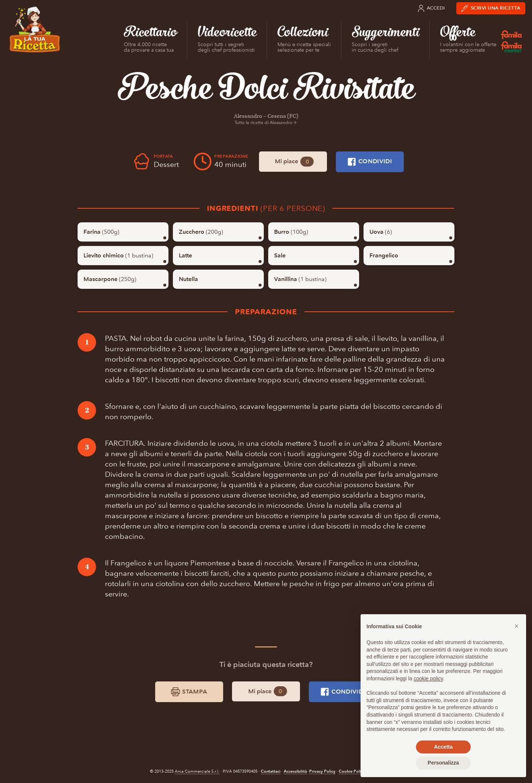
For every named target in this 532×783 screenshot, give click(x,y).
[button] (516, 626)
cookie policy (428, 678)
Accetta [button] (444, 747)
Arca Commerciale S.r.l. (197, 771)
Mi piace (294, 162)
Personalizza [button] (444, 763)
